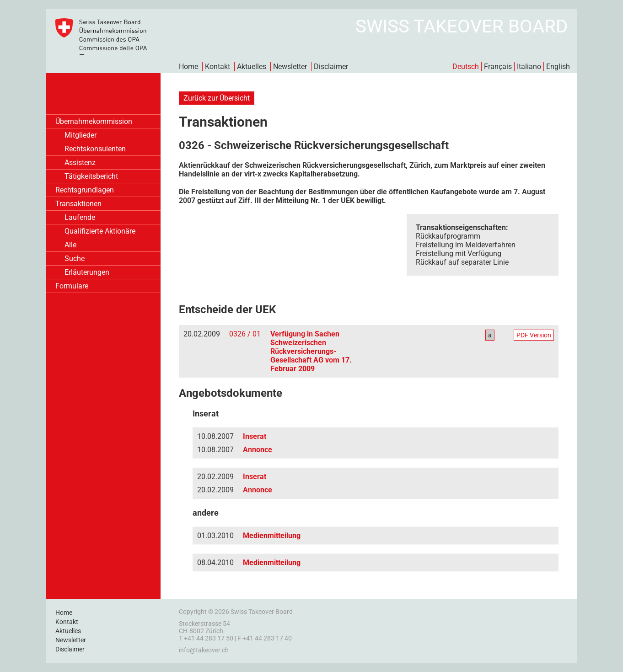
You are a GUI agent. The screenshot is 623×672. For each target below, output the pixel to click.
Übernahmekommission (94, 121)
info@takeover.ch (204, 650)
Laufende (80, 217)
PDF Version (534, 335)
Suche (75, 259)
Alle (70, 245)
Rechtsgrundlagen (85, 190)
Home (188, 67)
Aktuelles (252, 67)
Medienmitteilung (272, 536)
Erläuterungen (87, 272)
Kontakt (218, 67)
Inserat (255, 436)
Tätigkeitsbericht (91, 176)
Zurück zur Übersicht (217, 98)
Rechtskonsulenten (95, 149)
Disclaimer (331, 67)
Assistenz (80, 163)
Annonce (258, 450)
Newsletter (290, 67)
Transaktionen (78, 204)
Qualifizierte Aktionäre (100, 231)
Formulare (72, 286)
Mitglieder (81, 135)
